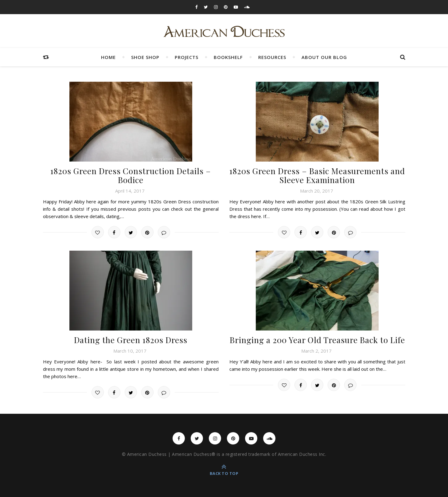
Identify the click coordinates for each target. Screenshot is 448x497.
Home (108, 57)
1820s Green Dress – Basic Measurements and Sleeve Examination (317, 175)
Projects (187, 57)
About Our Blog (324, 57)
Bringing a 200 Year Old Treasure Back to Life (317, 340)
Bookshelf (228, 57)
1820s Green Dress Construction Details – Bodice (131, 175)
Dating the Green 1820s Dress (131, 340)
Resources (272, 57)
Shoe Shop (145, 57)
